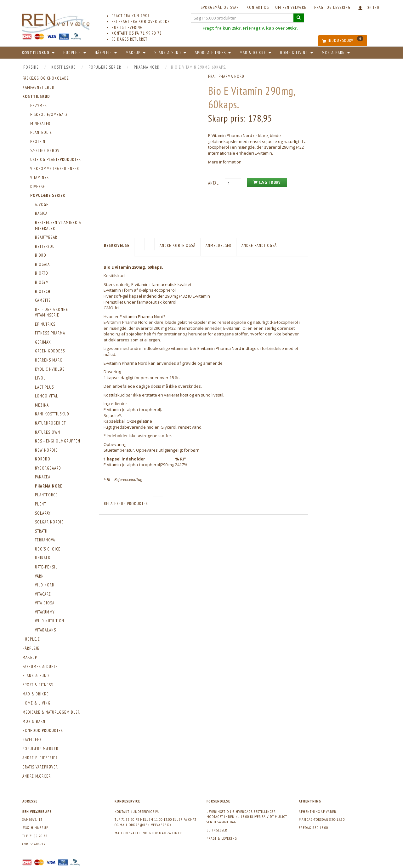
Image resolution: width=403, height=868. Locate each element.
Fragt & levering (222, 838)
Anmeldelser (219, 246)
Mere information (225, 162)
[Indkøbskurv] (343, 41)
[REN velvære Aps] (56, 22)
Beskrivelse (117, 246)
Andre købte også (178, 246)
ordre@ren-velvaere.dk (150, 825)
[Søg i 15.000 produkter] (299, 18)
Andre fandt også (259, 246)
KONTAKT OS (258, 7)
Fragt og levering (332, 7)
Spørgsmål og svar (220, 7)
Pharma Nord (231, 76)
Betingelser (217, 830)
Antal (214, 183)
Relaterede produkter (126, 504)
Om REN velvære (291, 7)
